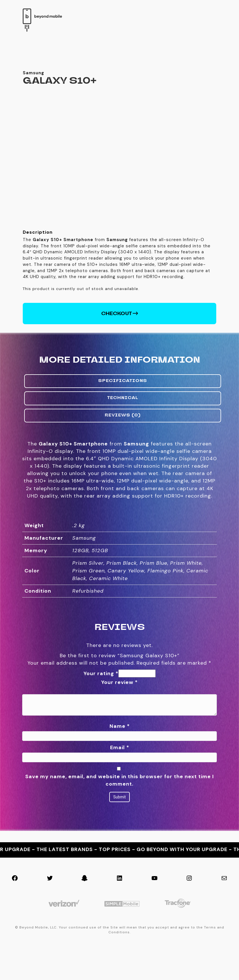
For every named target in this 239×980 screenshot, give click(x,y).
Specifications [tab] (123, 423)
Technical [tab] (123, 441)
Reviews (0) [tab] (123, 458)
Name (120, 769)
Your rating (101, 716)
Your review (119, 724)
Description (38, 274)
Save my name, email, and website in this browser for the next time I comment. (120, 822)
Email (120, 790)
